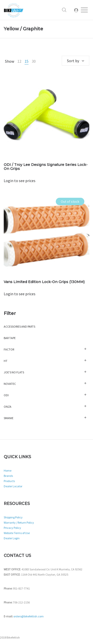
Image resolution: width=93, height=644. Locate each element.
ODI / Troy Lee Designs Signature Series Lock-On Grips (46, 167)
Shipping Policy (13, 517)
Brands (8, 476)
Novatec (10, 384)
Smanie (9, 418)
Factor (9, 349)
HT (6, 361)
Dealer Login (12, 538)
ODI (6, 395)
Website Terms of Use (17, 533)
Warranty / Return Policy (19, 522)
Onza (8, 407)
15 (27, 61)
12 (19, 61)
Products (9, 481)
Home (8, 471)
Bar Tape (10, 338)
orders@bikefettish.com (29, 616)
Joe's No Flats (14, 372)
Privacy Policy (12, 528)
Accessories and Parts (19, 326)
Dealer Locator (13, 486)
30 (34, 61)
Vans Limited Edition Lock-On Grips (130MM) (44, 282)
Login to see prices (20, 181)
